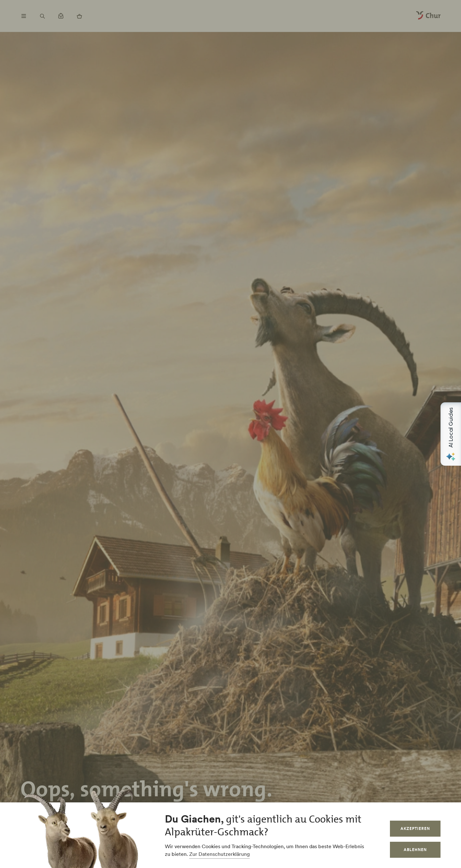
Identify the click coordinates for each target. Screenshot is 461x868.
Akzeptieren (415, 828)
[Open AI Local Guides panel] (451, 434)
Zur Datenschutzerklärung (219, 854)
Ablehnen (415, 850)
